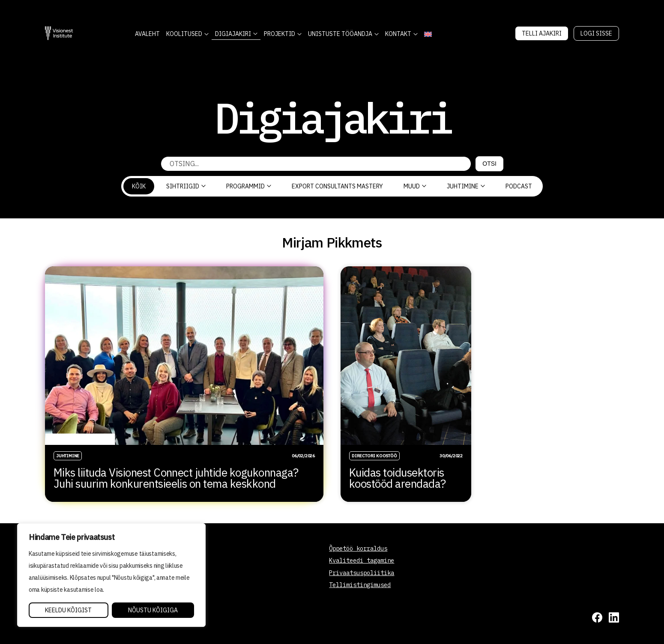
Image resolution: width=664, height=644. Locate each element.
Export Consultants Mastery (337, 186)
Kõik (139, 186)
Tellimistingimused (360, 585)
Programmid (249, 186)
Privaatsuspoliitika (362, 573)
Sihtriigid (186, 186)
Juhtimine (466, 186)
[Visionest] (59, 33)
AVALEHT (147, 34)
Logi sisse (596, 33)
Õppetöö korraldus (358, 549)
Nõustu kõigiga (153, 610)
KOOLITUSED (184, 34)
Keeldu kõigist (68, 610)
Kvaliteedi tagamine (362, 561)
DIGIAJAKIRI (233, 34)
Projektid (280, 34)
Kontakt (398, 34)
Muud (415, 186)
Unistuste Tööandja (340, 34)
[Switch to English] (428, 34)
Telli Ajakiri (542, 33)
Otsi (489, 164)
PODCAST (519, 186)
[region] (111, 575)
